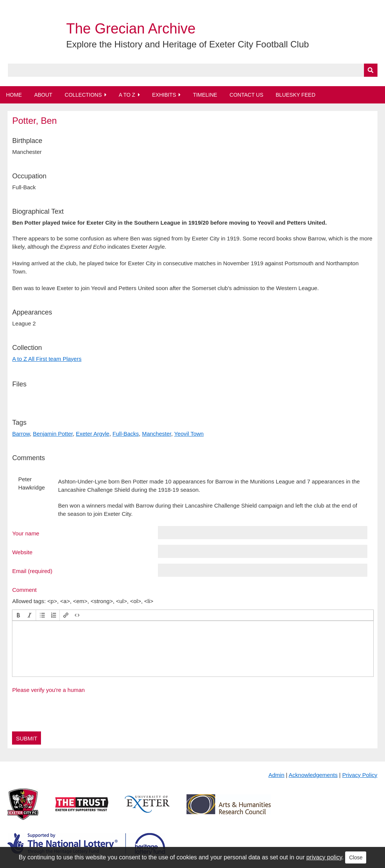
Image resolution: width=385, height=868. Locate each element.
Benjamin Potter (53, 434)
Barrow (21, 434)
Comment (24, 590)
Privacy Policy (360, 775)
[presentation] (18, 615)
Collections (83, 95)
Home (14, 95)
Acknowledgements (313, 775)
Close (356, 857)
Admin (277, 775)
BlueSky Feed (296, 95)
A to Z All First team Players (47, 359)
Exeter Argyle (93, 434)
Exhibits (164, 95)
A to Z (127, 95)
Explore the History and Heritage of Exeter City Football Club (188, 44)
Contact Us (247, 95)
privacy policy (324, 857)
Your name (26, 533)
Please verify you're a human (48, 690)
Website (22, 552)
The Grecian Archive (131, 29)
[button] (18, 615)
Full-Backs (126, 434)
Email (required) (32, 571)
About (43, 95)
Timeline (205, 95)
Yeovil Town (189, 434)
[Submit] (371, 70)
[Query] (193, 70)
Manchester (157, 434)
